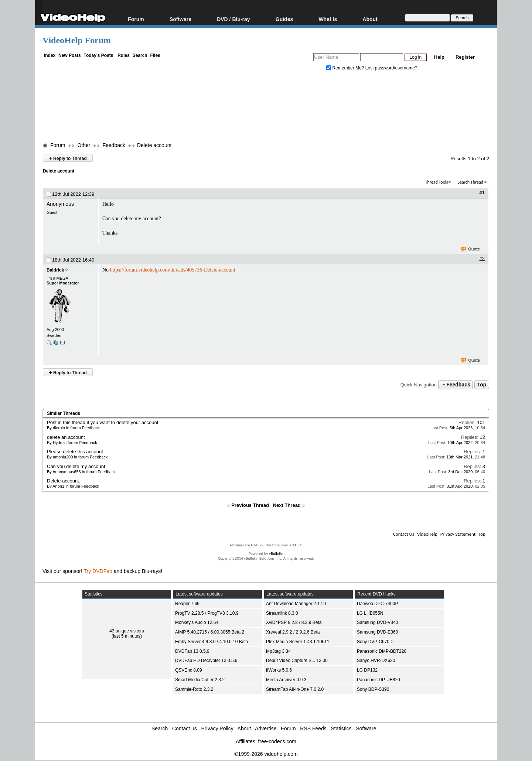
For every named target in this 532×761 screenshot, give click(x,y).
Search (140, 55)
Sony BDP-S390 (373, 689)
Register (465, 57)
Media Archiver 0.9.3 (286, 680)
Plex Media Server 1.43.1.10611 (298, 642)
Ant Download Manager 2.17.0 (296, 604)
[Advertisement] (266, 108)
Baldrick (55, 270)
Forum (136, 19)
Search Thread (470, 182)
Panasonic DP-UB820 (378, 680)
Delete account (154, 145)
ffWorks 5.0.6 (279, 670)
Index (50, 55)
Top (482, 385)
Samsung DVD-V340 (377, 622)
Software (180, 19)
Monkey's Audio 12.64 (197, 622)
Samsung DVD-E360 (377, 632)
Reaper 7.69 (187, 604)
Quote (471, 249)
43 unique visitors (127, 631)
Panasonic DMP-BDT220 (382, 651)
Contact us (185, 728)
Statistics (341, 728)
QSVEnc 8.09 (189, 670)
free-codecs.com (277, 741)
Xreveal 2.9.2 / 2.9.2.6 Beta (293, 632)
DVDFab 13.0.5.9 (192, 651)
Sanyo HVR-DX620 (376, 661)
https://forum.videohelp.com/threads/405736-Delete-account (173, 270)
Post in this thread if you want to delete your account (103, 422)
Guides (284, 19)
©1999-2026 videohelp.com (266, 754)
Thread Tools (437, 182)
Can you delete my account (76, 466)
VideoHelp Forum (77, 40)
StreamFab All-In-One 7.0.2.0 (295, 689)
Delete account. (64, 481)
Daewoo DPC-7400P (377, 604)
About (370, 19)
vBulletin (276, 554)
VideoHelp (427, 534)
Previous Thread (250, 505)
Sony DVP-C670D (375, 642)
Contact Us (404, 534)
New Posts (70, 55)
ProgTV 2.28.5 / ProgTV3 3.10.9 (207, 613)
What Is (328, 19)
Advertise (266, 728)
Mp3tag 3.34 (278, 651)
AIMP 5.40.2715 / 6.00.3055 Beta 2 (210, 632)
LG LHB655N (370, 613)
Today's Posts (98, 55)
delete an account (66, 437)
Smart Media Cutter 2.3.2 (200, 680)
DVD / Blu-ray (233, 19)
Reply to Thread (68, 158)
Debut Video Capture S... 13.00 (297, 661)
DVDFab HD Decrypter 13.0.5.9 (206, 661)
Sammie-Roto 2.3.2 (194, 689)
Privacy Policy (217, 728)
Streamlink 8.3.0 (282, 613)
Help (439, 57)
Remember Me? (346, 68)
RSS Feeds (313, 728)
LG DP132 (367, 670)
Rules (124, 55)
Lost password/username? (391, 68)
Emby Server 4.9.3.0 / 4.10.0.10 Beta (212, 642)
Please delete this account (75, 452)
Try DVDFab (98, 571)
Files (155, 55)
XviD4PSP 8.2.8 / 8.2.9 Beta (294, 622)
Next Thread (287, 505)
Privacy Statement (458, 534)
